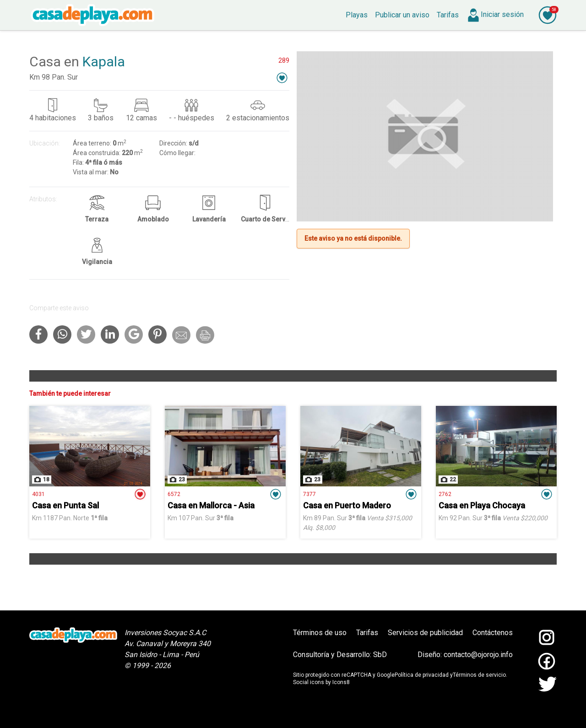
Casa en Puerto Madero (347, 505)
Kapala (104, 62)
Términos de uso (320, 633)
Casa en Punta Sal (65, 505)
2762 (445, 494)
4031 (38, 494)
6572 (174, 494)
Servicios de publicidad (425, 633)
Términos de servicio (479, 675)
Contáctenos (493, 633)
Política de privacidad (422, 675)
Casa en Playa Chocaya (482, 505)
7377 (309, 494)
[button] (282, 78)
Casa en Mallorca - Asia (211, 505)
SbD (380, 655)
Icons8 (341, 682)
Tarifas (367, 633)
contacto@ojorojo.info (478, 655)
